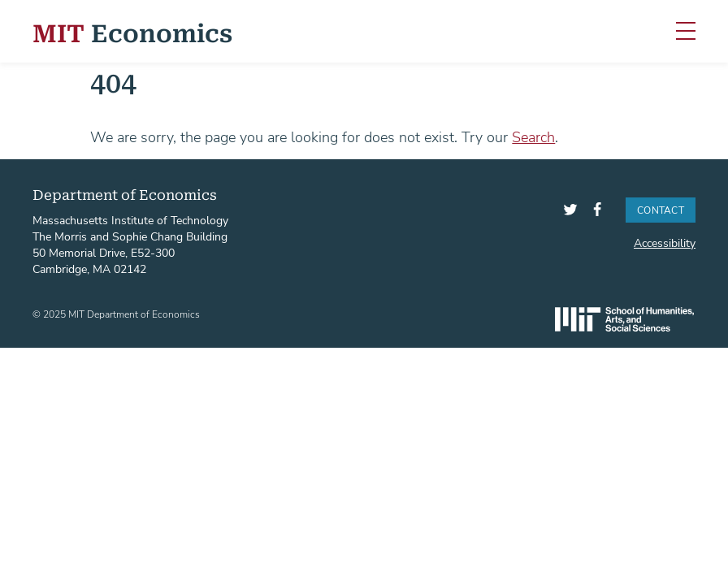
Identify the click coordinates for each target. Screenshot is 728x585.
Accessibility (665, 243)
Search (533, 136)
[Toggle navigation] (686, 32)
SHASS (624, 319)
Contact (661, 210)
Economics (132, 31)
